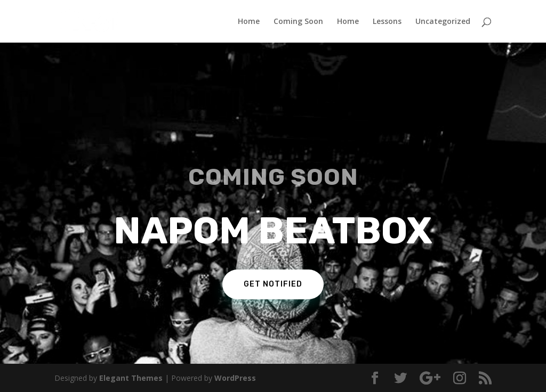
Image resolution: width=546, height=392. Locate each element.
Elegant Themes (131, 378)
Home (249, 22)
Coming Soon (298, 22)
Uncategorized (443, 22)
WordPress (235, 378)
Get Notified (273, 284)
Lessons (387, 22)
